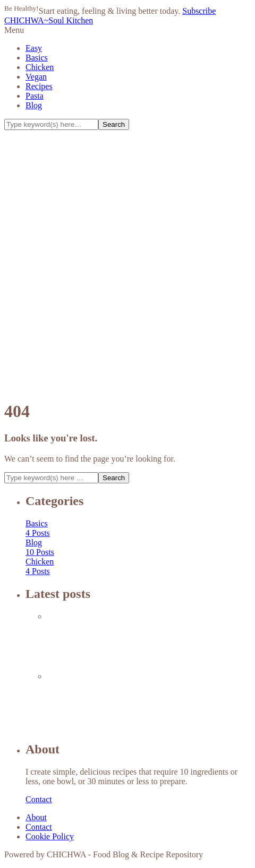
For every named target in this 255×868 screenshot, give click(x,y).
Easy (34, 48)
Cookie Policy (50, 836)
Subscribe (199, 11)
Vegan (36, 77)
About (36, 817)
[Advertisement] (127, 263)
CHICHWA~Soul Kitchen (49, 20)
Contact (39, 799)
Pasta (35, 96)
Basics (37, 58)
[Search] (51, 124)
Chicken (40, 67)
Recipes (39, 86)
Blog (34, 105)
